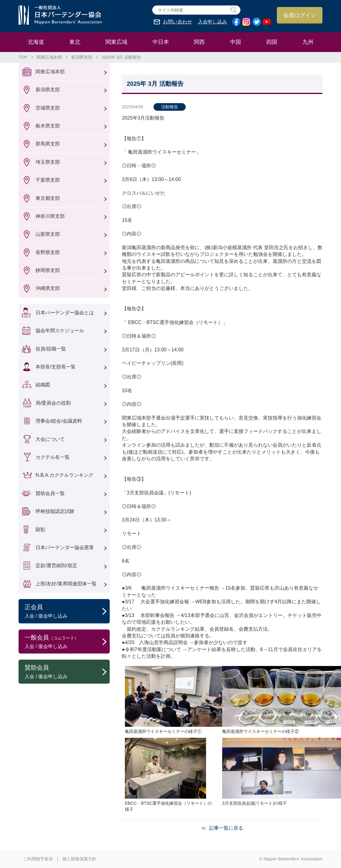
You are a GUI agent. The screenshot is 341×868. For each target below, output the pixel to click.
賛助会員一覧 (50, 493)
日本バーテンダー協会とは (65, 313)
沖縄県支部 (48, 288)
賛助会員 (67, 672)
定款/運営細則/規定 (56, 565)
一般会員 (67, 642)
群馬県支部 (48, 144)
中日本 (161, 42)
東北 (75, 42)
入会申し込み (212, 22)
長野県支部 (48, 252)
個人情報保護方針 (79, 859)
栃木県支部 (48, 126)
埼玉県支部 (48, 162)
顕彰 (40, 530)
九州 (308, 42)
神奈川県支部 (50, 216)
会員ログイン (300, 15)
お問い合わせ (177, 22)
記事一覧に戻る (226, 828)
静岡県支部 (48, 270)
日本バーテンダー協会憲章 (65, 547)
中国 (236, 42)
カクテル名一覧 (53, 457)
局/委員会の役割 (53, 403)
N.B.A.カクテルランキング (64, 475)
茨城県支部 (48, 108)
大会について (50, 439)
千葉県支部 (48, 180)
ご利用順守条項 (38, 859)
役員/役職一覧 (51, 349)
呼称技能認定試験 (55, 511)
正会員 (67, 612)
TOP (23, 57)
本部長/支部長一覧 (56, 367)
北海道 (36, 42)
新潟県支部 (82, 57)
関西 (199, 42)
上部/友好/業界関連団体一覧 (66, 584)
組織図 (43, 385)
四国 (272, 42)
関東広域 (116, 42)
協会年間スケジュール (60, 331)
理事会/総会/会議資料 (59, 421)
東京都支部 (48, 198)
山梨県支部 (48, 234)
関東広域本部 (49, 57)
